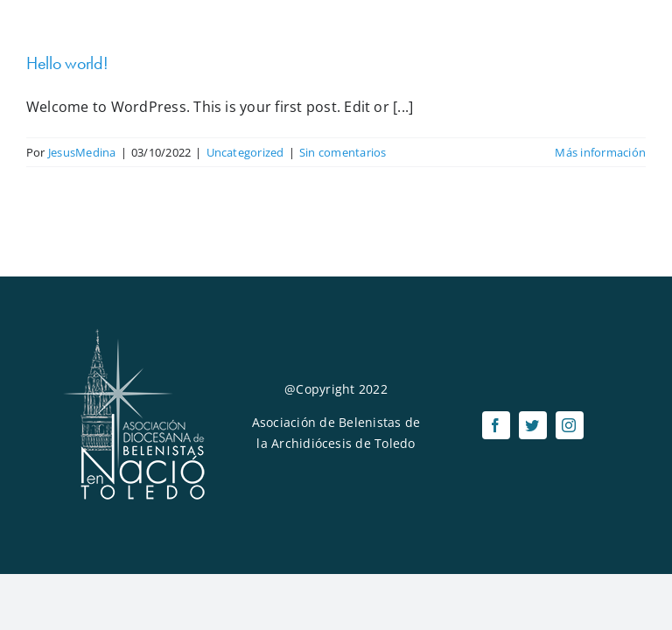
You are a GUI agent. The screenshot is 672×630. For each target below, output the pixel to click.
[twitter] (533, 425)
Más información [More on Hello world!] (600, 152)
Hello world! (67, 63)
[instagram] (570, 425)
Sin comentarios (343, 152)
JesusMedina (82, 152)
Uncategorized (245, 152)
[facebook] (496, 425)
